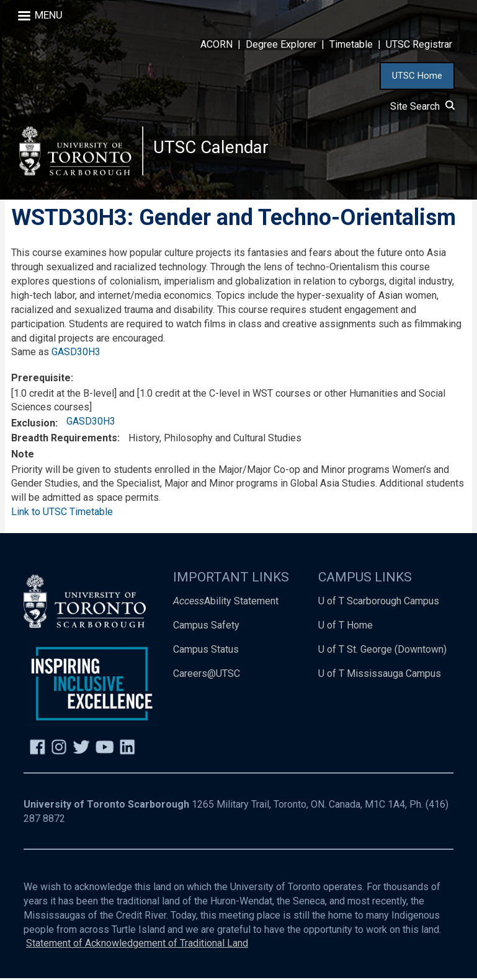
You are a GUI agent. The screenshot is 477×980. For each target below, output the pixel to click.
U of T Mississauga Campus (380, 675)
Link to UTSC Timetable (62, 514)
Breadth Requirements (64, 440)
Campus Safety (206, 627)
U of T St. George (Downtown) (382, 651)
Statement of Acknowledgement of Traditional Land (137, 946)
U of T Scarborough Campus (379, 603)
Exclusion (33, 425)
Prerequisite (41, 380)
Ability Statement (226, 603)
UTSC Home (417, 76)
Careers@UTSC (207, 675)
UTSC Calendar (212, 148)
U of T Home (345, 627)
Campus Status (206, 651)
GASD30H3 (76, 354)
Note (23, 456)
